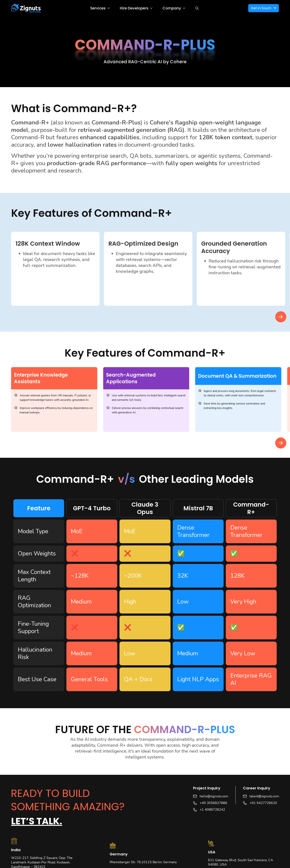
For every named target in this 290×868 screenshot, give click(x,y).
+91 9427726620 (263, 803)
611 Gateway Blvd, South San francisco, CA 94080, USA (241, 862)
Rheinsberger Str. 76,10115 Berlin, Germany (143, 862)
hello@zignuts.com (214, 796)
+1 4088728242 (212, 810)
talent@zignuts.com (264, 796)
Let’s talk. (37, 821)
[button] (100, 8)
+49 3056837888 (213, 803)
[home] (26, 8)
